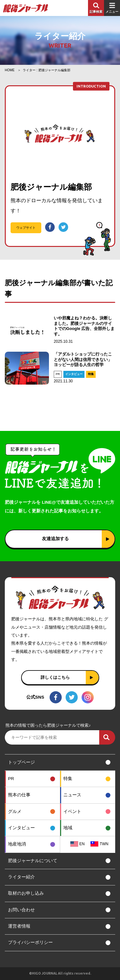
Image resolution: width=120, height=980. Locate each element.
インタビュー (74, 374)
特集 (91, 374)
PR (58, 374)
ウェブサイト (26, 228)
